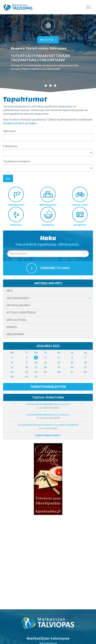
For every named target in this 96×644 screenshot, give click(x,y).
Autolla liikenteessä (21, 312)
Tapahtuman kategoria (17, 161)
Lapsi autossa (16, 320)
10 (36, 362)
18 (45, 367)
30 (26, 377)
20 (72, 367)
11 (45, 362)
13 (72, 362)
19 (59, 367)
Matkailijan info (18, 305)
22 (12, 372)
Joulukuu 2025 (48, 346)
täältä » (33, 123)
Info (9, 291)
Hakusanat (9, 131)
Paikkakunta (10, 146)
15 (12, 367)
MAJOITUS (48, 40)
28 (85, 372)
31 (36, 377)
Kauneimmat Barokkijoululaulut (48, 404)
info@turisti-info (13, 123)
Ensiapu (12, 327)
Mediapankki (15, 334)
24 (36, 372)
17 (36, 367)
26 (59, 372)
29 (12, 377)
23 (26, 372)
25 (45, 372)
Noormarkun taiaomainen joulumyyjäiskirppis (48, 425)
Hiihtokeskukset (18, 298)
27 (72, 372)
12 (59, 362)
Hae (8, 178)
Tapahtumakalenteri (48, 387)
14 (85, 362)
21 (85, 367)
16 (26, 367)
